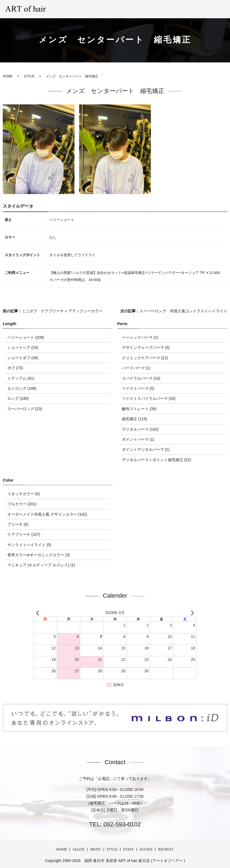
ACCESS (195, 9)
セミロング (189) (22, 388)
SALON (97, 9)
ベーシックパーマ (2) (140, 337)
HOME (62, 849)
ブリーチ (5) (18, 524)
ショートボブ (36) (23, 358)
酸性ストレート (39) (139, 409)
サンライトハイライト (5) (29, 545)
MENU (115, 9)
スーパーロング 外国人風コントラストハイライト (183, 311)
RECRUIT (217, 9)
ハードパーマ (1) (136, 368)
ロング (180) (18, 398)
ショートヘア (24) (23, 347)
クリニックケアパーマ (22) (145, 358)
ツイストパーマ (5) (138, 388)
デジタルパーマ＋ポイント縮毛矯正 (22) (156, 460)
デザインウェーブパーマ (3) (146, 347)
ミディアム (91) (21, 378)
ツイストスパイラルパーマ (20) (149, 398)
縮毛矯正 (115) (135, 419)
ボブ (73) (15, 368)
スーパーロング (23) (25, 409)
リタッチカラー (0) (24, 494)
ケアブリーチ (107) (24, 534)
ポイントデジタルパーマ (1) (146, 449)
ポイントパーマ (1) (138, 439)
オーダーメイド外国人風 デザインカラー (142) (47, 514)
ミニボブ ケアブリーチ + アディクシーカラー (62, 311)
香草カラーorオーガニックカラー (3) (39, 555)
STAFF (176, 9)
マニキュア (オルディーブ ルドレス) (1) (41, 565)
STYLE (133, 9)
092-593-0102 (121, 824)
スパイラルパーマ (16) (141, 378)
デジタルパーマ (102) (140, 429)
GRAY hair (155, 9)
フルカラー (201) (22, 504)
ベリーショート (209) (26, 337)
